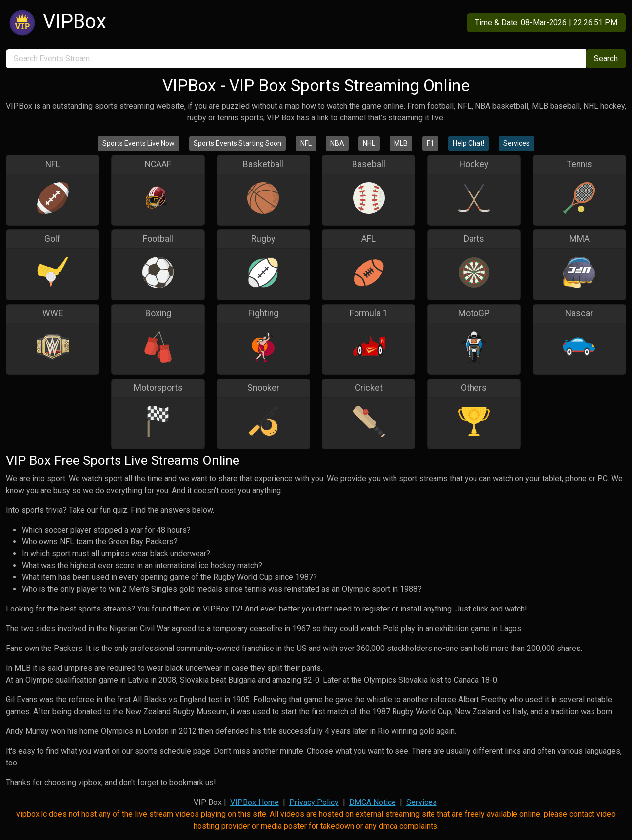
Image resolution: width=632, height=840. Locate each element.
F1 (430, 143)
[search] (296, 59)
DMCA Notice (373, 802)
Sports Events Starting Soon (237, 143)
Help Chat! (469, 143)
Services (516, 143)
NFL (306, 143)
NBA (337, 143)
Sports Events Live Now (138, 143)
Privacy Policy (314, 802)
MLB (401, 143)
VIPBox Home (255, 802)
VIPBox (56, 23)
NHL (369, 143)
